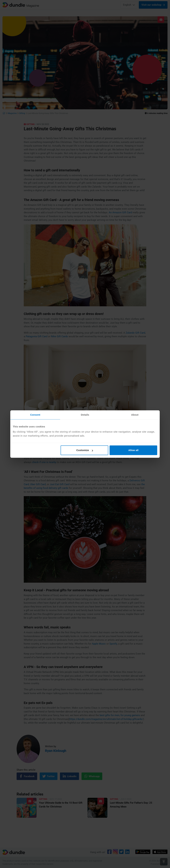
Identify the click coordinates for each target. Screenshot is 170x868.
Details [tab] (85, 415)
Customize (85, 450)
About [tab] (135, 415)
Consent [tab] (35, 415)
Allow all (133, 450)
